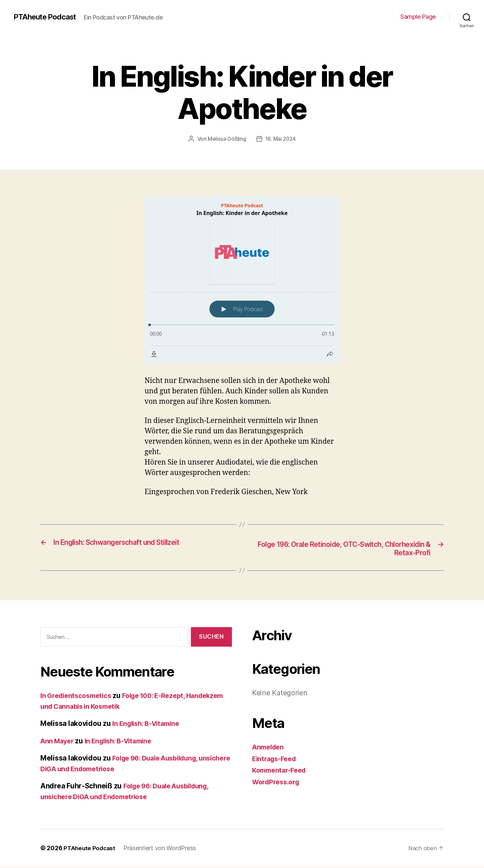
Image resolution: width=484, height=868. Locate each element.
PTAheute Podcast (48, 17)
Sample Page (418, 17)
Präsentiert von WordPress (161, 849)
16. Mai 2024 (281, 139)
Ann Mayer (58, 742)
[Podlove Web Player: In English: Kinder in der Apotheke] (242, 280)
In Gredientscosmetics (78, 697)
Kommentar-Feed (281, 771)
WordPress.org (278, 783)
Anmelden (269, 748)
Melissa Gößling (227, 139)
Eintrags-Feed (276, 759)
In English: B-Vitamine (149, 724)
